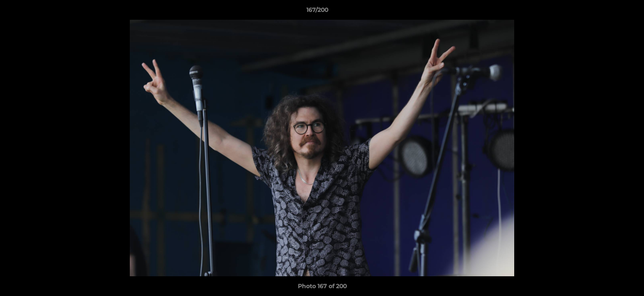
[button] (609, 12)
